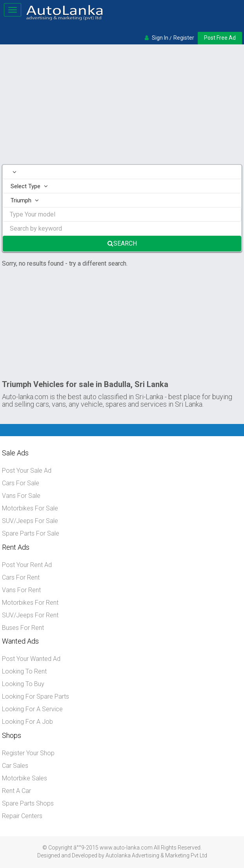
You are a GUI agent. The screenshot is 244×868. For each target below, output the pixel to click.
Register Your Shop (28, 753)
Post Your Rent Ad (27, 565)
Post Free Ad (220, 38)
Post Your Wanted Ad (31, 659)
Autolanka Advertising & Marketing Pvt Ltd (156, 855)
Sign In (160, 38)
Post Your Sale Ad (27, 471)
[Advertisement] (122, 105)
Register (184, 38)
